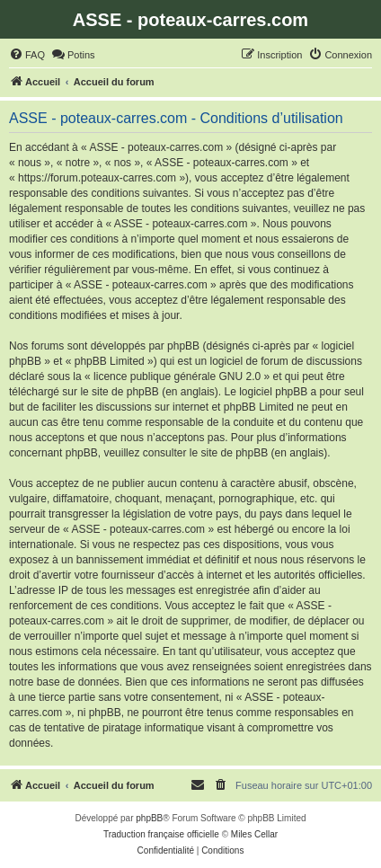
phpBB (149, 818)
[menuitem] (27, 55)
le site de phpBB (119, 392)
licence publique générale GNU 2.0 (177, 376)
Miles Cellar (254, 834)
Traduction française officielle (161, 834)
